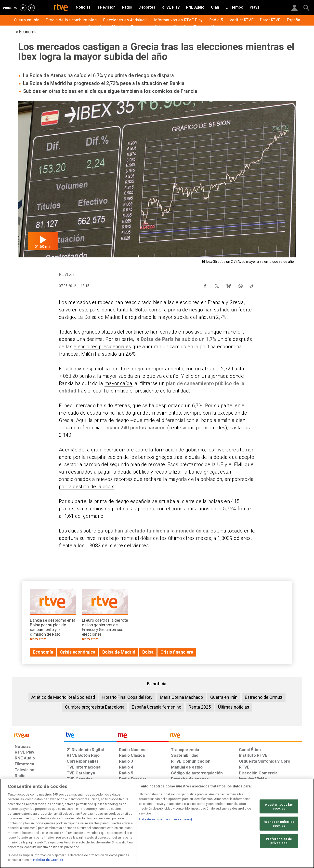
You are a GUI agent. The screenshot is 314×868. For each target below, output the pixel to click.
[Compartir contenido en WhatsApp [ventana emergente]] (240, 285)
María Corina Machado (181, 697)
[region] (157, 823)
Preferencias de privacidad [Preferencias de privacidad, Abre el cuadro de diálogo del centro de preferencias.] (279, 841)
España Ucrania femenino (157, 707)
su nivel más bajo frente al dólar (116, 538)
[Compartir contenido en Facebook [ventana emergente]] (205, 285)
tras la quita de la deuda (201, 457)
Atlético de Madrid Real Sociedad (63, 697)
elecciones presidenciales (102, 347)
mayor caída (118, 383)
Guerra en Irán (224, 697)
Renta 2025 (200, 707)
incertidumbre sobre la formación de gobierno (154, 450)
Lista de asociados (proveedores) (165, 819)
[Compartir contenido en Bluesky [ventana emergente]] (229, 285)
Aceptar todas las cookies (279, 806)
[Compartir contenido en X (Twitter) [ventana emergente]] (217, 285)
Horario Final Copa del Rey (127, 697)
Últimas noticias (234, 707)
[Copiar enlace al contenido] (252, 285)
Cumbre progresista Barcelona (95, 707)
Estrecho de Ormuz (264, 697)
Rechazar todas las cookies (279, 824)
